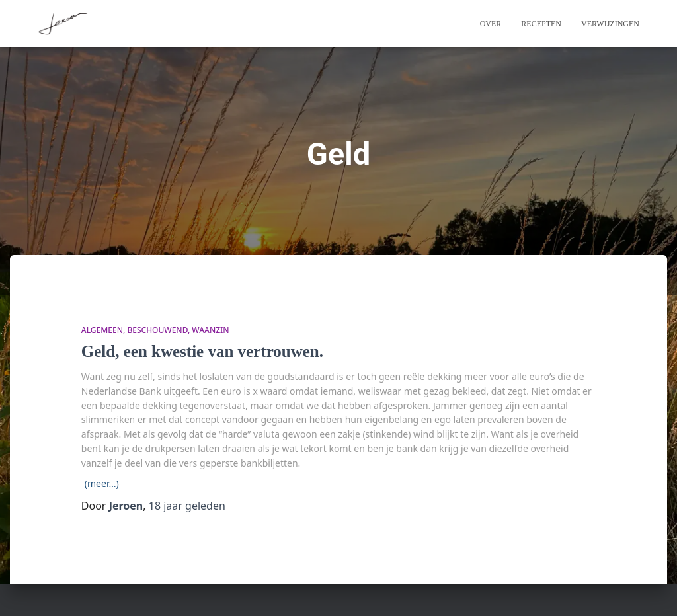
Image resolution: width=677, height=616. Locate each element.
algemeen (102, 330)
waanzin (210, 330)
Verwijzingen (610, 24)
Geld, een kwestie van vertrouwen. (202, 351)
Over (491, 24)
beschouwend (157, 330)
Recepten (541, 24)
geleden (187, 506)
